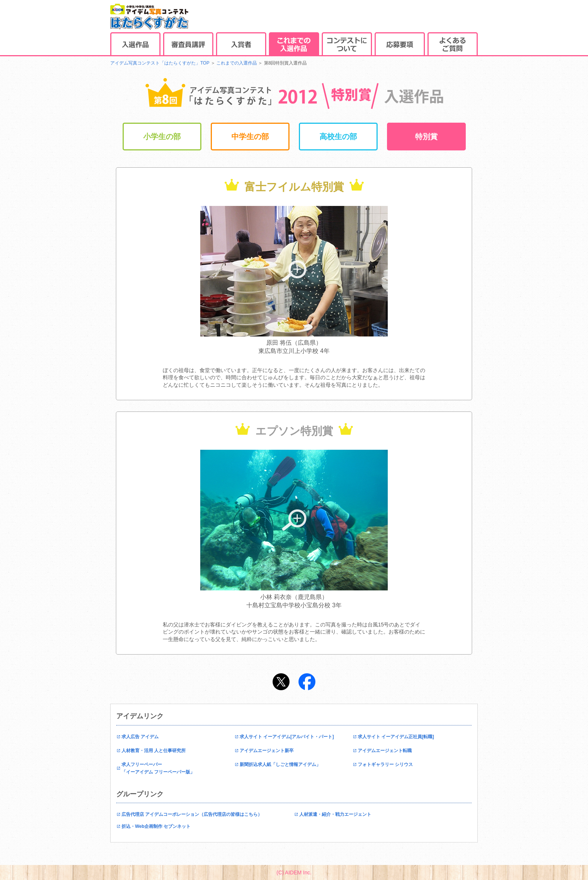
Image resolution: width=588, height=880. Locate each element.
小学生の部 (162, 137)
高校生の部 (338, 137)
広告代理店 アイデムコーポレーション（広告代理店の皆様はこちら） (192, 814)
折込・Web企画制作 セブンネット (156, 826)
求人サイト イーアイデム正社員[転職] (396, 737)
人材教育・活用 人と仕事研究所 (154, 751)
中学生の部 (250, 137)
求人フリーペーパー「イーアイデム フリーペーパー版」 (158, 768)
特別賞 (426, 137)
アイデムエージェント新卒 (267, 751)
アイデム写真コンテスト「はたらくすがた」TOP (160, 63)
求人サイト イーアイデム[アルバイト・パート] (287, 737)
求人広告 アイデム (140, 737)
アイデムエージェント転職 (385, 751)
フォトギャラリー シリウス (385, 764)
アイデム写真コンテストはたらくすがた (149, 17)
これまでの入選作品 (237, 63)
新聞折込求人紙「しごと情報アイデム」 (280, 764)
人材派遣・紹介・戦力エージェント (335, 814)
